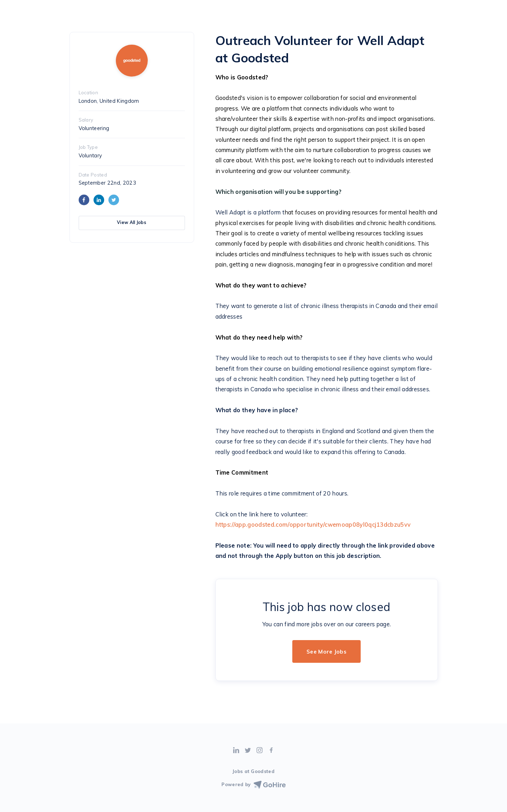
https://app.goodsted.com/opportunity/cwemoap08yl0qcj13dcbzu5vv (313, 525)
